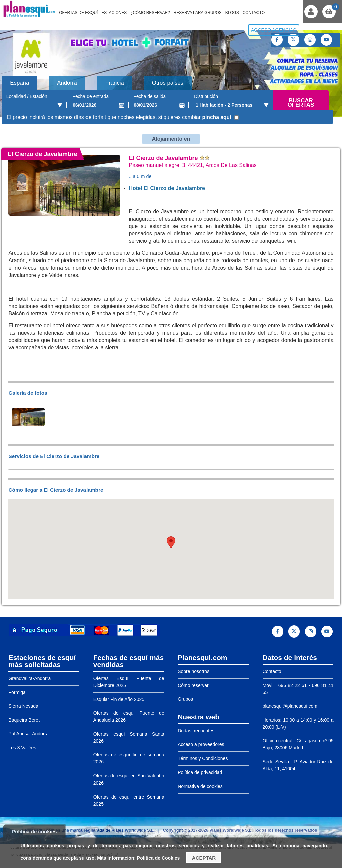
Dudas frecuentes (196, 731)
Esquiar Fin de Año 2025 (119, 699)
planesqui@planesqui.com (290, 706)
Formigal (17, 692)
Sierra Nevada (23, 706)
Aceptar (204, 858)
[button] (171, 543)
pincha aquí (217, 117)
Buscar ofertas (301, 103)
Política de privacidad (200, 772)
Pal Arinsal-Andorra (29, 734)
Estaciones (114, 13)
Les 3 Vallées (22, 748)
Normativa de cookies (200, 786)
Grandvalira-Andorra (30, 678)
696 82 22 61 (291, 685)
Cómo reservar (193, 685)
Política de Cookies (158, 858)
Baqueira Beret (24, 720)
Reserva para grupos (198, 13)
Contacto (254, 13)
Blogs (232, 13)
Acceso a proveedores (201, 744)
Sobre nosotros (194, 671)
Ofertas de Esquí (78, 13)
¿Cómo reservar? (150, 13)
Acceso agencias (274, 30)
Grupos (185, 699)
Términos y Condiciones (203, 758)
